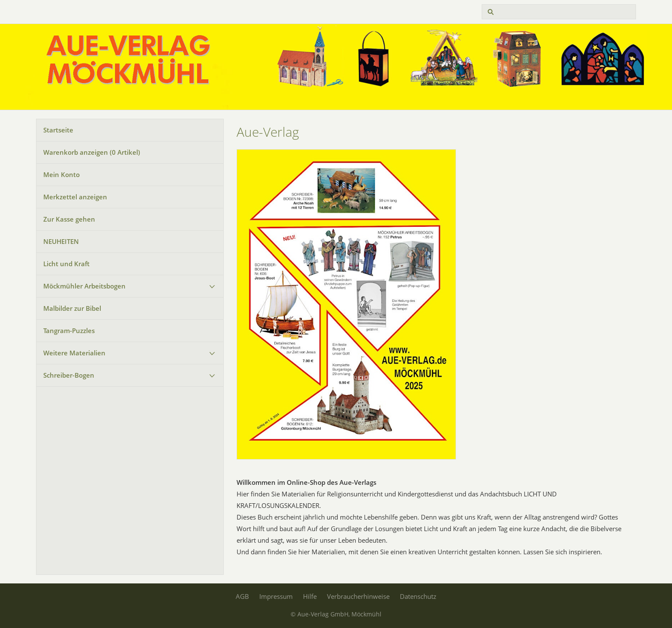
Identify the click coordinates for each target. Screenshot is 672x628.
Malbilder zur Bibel (72, 308)
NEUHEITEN (61, 241)
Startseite (58, 130)
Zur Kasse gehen (69, 219)
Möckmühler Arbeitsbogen (84, 286)
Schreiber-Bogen (69, 375)
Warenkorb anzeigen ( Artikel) (92, 152)
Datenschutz (418, 596)
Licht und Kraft (66, 264)
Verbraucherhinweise (358, 596)
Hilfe (310, 596)
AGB (242, 596)
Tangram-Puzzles (69, 331)
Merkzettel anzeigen (75, 197)
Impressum (276, 596)
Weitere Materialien (74, 353)
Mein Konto (61, 174)
